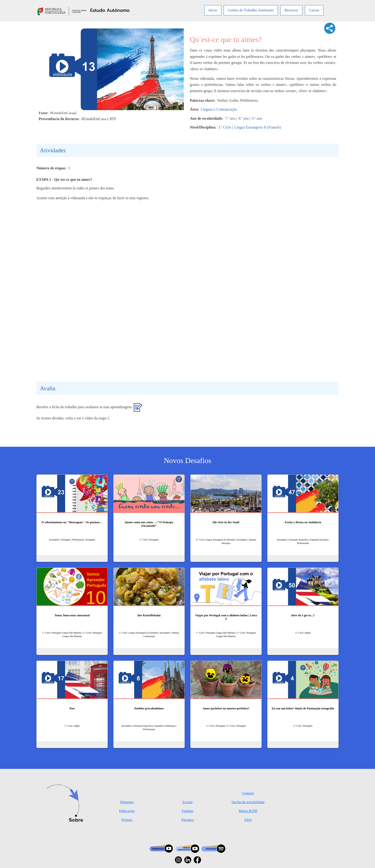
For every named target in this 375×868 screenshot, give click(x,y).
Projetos (127, 820)
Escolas (188, 802)
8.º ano (243, 118)
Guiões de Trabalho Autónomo (251, 10)
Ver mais (326, 757)
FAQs (248, 820)
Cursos (314, 10)
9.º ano (257, 118)
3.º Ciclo (225, 127)
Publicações (127, 811)
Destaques (127, 802)
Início (213, 10)
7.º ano (230, 118)
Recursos (291, 10)
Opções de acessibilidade (248, 802)
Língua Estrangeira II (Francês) (258, 127)
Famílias (187, 811)
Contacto (248, 793)
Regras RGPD (248, 811)
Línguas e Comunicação (219, 109)
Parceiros (187, 820)
